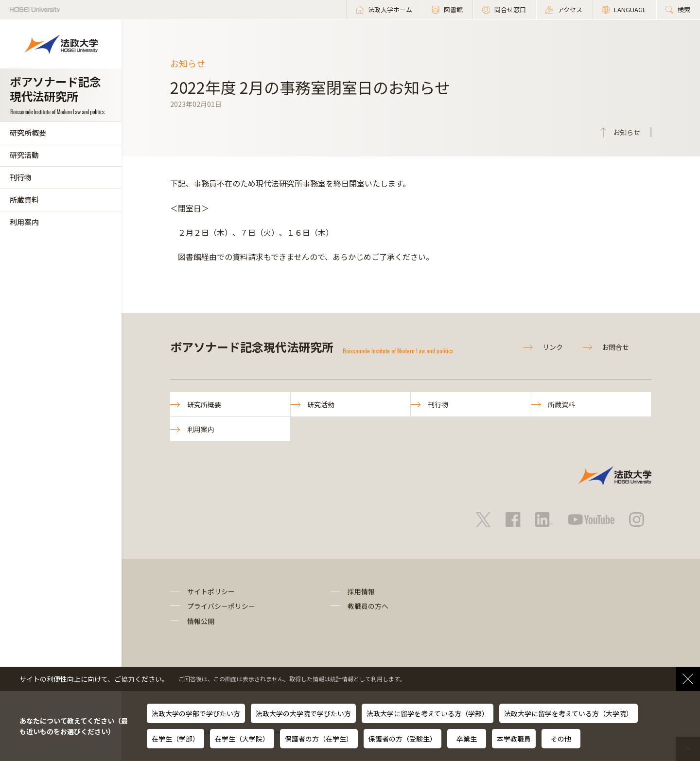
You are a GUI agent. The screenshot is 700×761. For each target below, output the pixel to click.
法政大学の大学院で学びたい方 (303, 713)
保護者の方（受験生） (402, 739)
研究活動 (24, 155)
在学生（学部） (175, 739)
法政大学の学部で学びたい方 (196, 713)
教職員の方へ (368, 606)
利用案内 (24, 222)
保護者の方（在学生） (319, 739)
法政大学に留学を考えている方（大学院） (569, 713)
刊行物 (21, 177)
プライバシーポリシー (221, 606)
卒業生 (467, 739)
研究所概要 (28, 132)
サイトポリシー (211, 592)
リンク (553, 347)
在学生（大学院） (242, 739)
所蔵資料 (24, 199)
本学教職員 (514, 739)
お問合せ (615, 347)
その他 (561, 739)
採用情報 (361, 592)
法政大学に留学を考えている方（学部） (428, 713)
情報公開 (201, 622)
